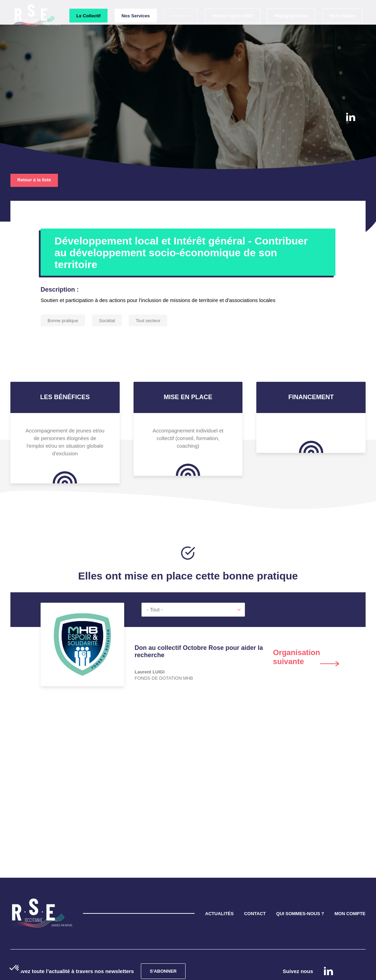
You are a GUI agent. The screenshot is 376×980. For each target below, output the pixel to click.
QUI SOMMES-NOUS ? (300, 882)
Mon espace (342, 28)
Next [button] (306, 626)
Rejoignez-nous (291, 28)
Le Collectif (88, 28)
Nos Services (135, 28)
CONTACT (255, 882)
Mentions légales (204, 971)
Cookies (170, 971)
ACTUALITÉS (219, 882)
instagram (350, 137)
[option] (188, 637)
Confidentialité (139, 971)
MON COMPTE (350, 882)
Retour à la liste (34, 148)
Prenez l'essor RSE (232, 28)
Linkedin (351, 117)
